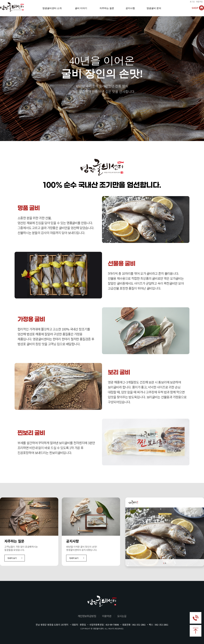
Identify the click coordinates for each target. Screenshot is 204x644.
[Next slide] (114, 116)
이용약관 (107, 616)
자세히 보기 (12, 558)
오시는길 (122, 616)
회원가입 (199, 2)
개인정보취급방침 (87, 616)
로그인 (192, 2)
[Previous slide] (90, 116)
